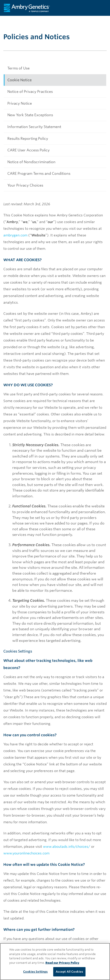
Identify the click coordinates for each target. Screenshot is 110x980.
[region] (55, 962)
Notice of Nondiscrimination (31, 162)
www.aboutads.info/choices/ (67, 847)
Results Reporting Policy (28, 139)
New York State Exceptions (30, 115)
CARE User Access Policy (29, 150)
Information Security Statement (34, 127)
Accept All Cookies (69, 972)
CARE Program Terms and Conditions (39, 174)
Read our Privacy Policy (62, 963)
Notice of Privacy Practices (30, 92)
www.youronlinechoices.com (26, 853)
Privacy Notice (20, 103)
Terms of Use (18, 68)
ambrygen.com (15, 235)
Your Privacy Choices (25, 185)
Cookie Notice (19, 80)
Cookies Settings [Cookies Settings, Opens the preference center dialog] (35, 972)
